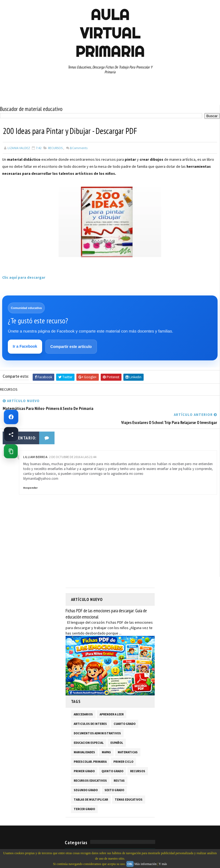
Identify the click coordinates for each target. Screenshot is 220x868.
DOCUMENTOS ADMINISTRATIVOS (97, 719)
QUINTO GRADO (112, 757)
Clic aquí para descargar (24, 277)
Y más (163, 864)
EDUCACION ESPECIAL (89, 729)
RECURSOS (55, 148)
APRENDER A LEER (112, 701)
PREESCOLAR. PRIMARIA (90, 748)
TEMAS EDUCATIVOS (129, 786)
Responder (30, 474)
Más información (145, 864)
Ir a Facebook (25, 347)
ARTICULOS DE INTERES (90, 710)
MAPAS (106, 738)
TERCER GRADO (84, 795)
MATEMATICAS (128, 738)
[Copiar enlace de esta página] (11, 451)
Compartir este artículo (71, 347)
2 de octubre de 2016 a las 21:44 (73, 443)
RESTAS (119, 767)
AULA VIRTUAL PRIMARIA (110, 33)
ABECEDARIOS (83, 701)
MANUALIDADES (84, 738)
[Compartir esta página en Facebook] (11, 434)
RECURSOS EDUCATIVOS (90, 767)
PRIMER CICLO (123, 748)
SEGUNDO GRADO (86, 776)
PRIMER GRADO (84, 757)
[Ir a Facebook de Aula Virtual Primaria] (11, 417)
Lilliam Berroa (35, 443)
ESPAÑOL (117, 729)
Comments (79, 148)
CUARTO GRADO (125, 710)
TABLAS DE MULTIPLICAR (91, 786)
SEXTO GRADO (114, 776)
